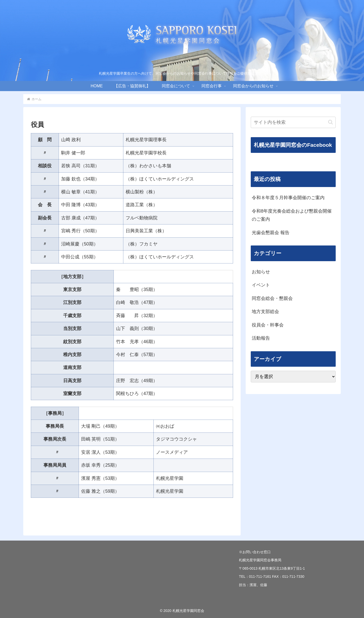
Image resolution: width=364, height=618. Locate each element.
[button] (331, 122)
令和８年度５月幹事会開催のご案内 (288, 198)
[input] (293, 122)
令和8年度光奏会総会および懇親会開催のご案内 (292, 215)
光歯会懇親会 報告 (271, 233)
